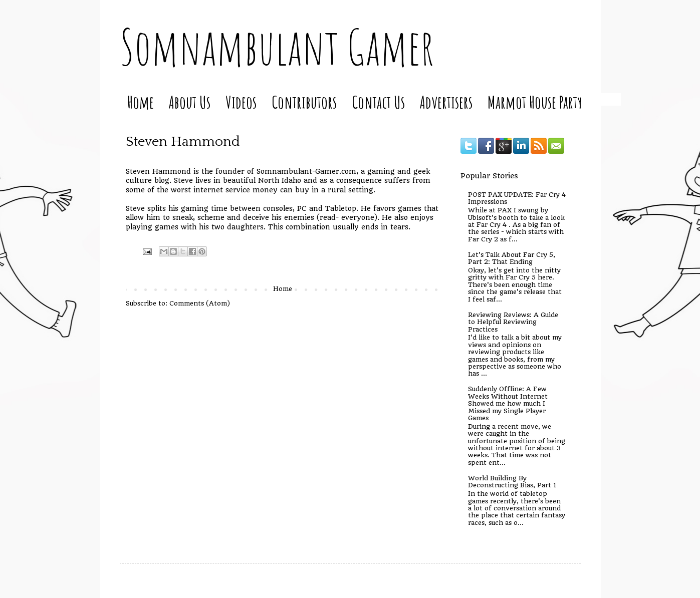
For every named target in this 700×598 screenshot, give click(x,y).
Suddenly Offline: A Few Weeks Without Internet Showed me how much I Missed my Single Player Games (508, 403)
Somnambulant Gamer (277, 47)
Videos (241, 102)
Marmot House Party (535, 102)
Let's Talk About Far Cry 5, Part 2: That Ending (512, 258)
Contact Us (378, 102)
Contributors (304, 102)
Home (141, 102)
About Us (190, 102)
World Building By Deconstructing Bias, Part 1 (512, 482)
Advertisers (446, 102)
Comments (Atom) (200, 303)
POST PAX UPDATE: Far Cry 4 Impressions (517, 198)
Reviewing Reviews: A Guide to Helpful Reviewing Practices (513, 322)
